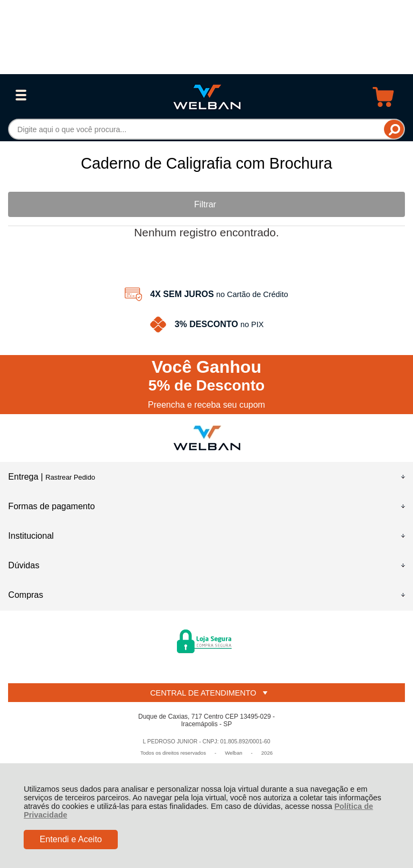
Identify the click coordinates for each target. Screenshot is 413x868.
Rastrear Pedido (70, 477)
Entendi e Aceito (71, 839)
